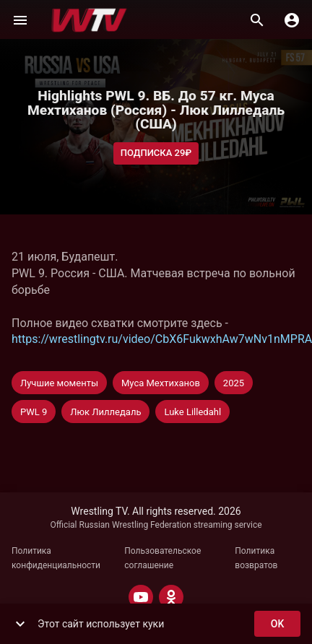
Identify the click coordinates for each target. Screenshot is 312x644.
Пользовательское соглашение (162, 558)
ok (277, 624)
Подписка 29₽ (156, 153)
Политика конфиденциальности (56, 558)
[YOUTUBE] (141, 597)
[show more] (20, 624)
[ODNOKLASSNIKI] (171, 597)
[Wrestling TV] (89, 20)
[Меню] (20, 20)
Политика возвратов (256, 558)
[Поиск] (257, 20)
